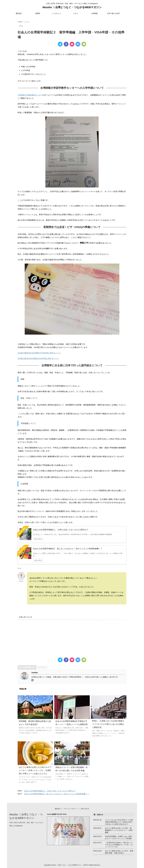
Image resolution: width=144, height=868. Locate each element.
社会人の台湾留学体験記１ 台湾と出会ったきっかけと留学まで (50, 791)
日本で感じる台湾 (113, 13)
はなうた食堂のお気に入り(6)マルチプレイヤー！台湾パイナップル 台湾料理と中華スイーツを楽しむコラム (35, 770)
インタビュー (57, 13)
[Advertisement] (72, 637)
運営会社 (19, 13)
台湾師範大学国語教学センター (30, 95)
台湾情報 (94, 13)
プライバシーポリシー (71, 808)
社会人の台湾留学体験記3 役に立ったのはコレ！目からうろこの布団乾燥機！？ (57, 794)
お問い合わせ (85, 808)
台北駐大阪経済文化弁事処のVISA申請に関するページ (39, 353)
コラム (75, 13)
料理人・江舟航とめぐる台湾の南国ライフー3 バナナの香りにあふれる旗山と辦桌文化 (108, 724)
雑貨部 (38, 13)
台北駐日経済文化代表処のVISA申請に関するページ (38, 358)
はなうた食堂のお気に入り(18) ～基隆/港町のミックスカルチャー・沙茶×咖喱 (119, 830)
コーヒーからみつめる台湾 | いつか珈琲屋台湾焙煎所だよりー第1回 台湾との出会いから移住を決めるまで (119, 822)
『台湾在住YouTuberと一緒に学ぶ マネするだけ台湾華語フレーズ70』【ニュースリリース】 (119, 844)
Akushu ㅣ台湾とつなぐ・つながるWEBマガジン (72, 7)
